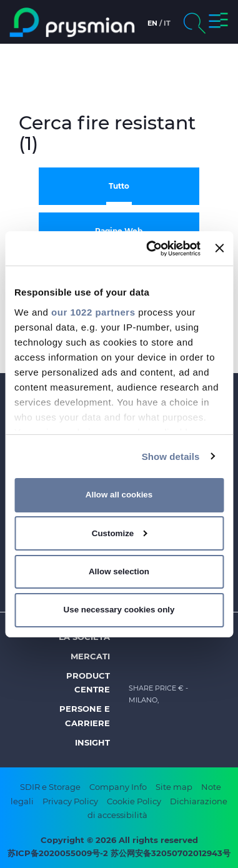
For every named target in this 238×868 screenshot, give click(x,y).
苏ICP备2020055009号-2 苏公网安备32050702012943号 (119, 853)
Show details (171, 456)
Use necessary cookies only (119, 610)
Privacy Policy (70, 801)
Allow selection (119, 571)
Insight (92, 742)
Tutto (119, 186)
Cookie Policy (134, 801)
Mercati (90, 656)
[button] (218, 22)
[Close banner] (219, 248)
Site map (174, 787)
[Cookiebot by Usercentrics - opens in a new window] (150, 248)
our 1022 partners (93, 312)
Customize (120, 533)
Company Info (118, 787)
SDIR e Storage (50, 787)
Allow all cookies (119, 495)
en (152, 23)
